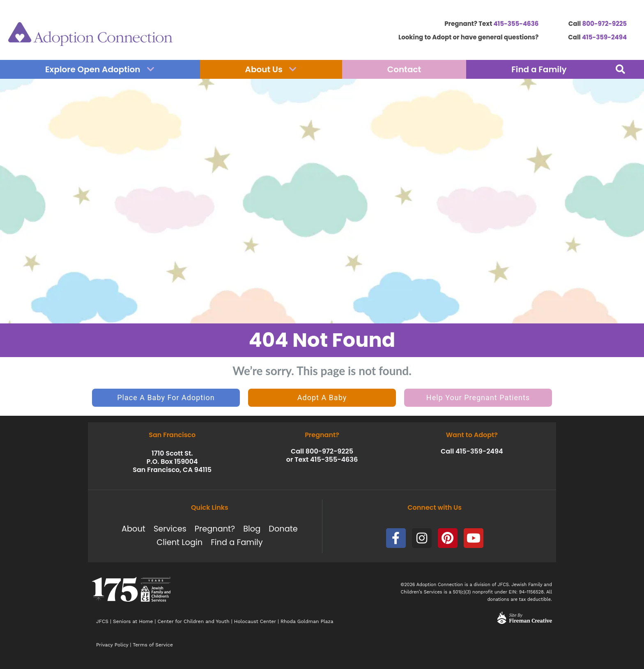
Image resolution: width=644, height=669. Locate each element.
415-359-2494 (604, 37)
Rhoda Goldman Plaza (308, 621)
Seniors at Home (133, 621)
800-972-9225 (604, 24)
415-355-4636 (516, 24)
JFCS (102, 621)
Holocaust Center (255, 621)
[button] (621, 69)
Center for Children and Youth (194, 621)
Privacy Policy (112, 645)
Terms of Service (153, 645)
